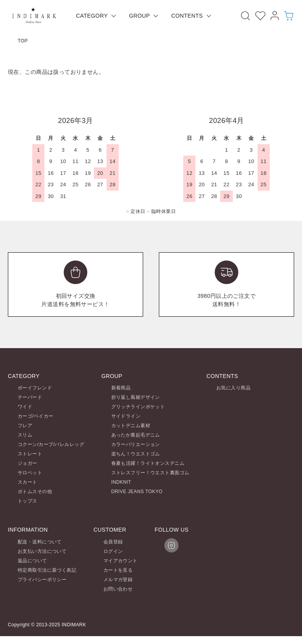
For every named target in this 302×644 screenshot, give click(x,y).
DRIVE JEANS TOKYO (137, 492)
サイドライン (126, 416)
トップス (28, 501)
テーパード (30, 397)
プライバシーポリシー (42, 580)
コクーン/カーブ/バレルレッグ (51, 444)
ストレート (30, 454)
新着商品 (121, 388)
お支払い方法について (42, 551)
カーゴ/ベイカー (36, 416)
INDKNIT (121, 482)
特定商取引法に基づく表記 (47, 570)
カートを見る (118, 570)
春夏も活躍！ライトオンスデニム (148, 463)
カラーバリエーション (136, 444)
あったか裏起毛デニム (136, 435)
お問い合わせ (118, 589)
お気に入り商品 (233, 388)
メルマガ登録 (118, 580)
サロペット (30, 473)
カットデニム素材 (131, 426)
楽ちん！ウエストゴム (136, 454)
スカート (28, 482)
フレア (25, 426)
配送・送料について (40, 542)
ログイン (113, 551)
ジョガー (28, 463)
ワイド (25, 407)
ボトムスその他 (35, 492)
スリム (25, 435)
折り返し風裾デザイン (136, 397)
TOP (23, 41)
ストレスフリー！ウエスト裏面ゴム (150, 473)
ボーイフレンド (35, 388)
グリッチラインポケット (138, 407)
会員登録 (113, 542)
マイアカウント (121, 561)
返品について (32, 561)
